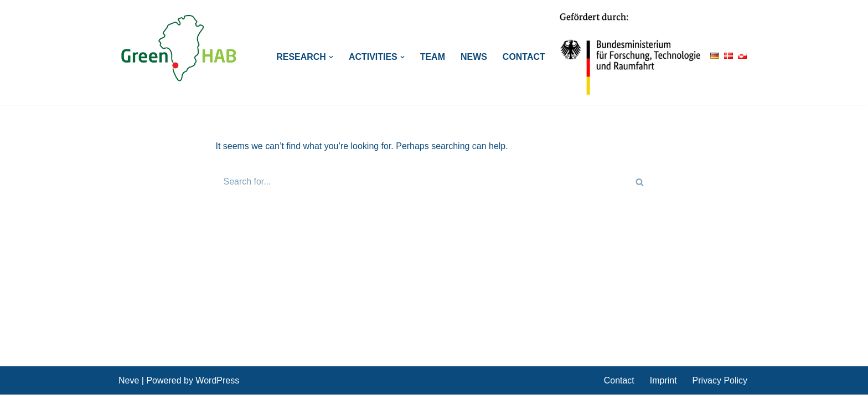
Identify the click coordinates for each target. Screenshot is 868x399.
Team (433, 57)
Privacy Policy (720, 385)
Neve (129, 385)
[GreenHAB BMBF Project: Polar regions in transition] (179, 48)
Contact (524, 57)
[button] (331, 57)
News (474, 57)
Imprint (663, 385)
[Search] (422, 182)
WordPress (217, 385)
